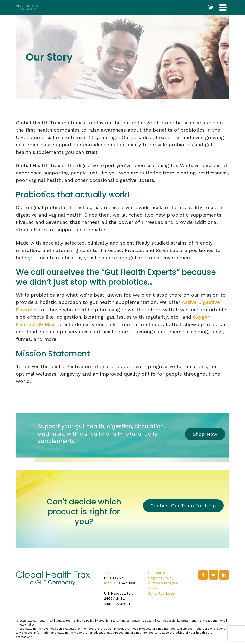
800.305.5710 (115, 578)
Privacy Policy (25, 625)
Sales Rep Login (162, 593)
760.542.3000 (125, 583)
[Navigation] (223, 7)
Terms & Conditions (212, 621)
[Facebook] (203, 575)
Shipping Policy (161, 578)
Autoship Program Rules (113, 621)
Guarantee (157, 573)
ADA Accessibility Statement (176, 621)
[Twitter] (213, 575)
